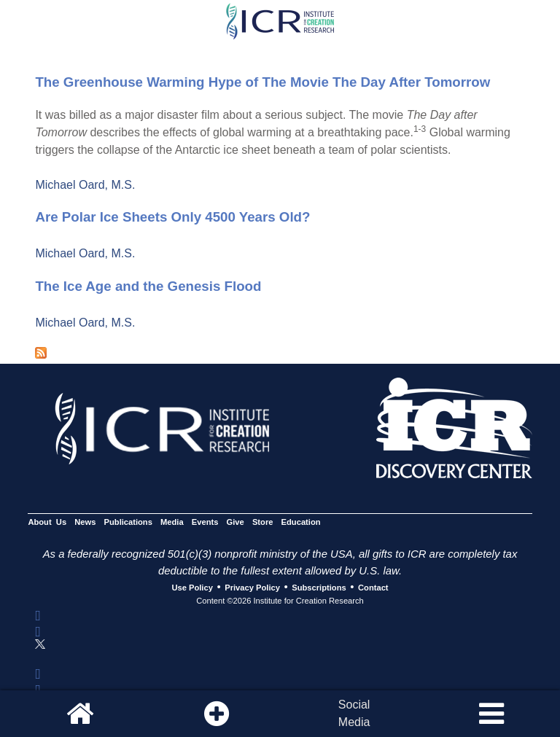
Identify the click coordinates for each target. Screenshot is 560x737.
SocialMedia (354, 713)
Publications (128, 523)
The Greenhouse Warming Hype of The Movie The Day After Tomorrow (262, 82)
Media (172, 523)
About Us (47, 523)
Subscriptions (319, 588)
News (85, 523)
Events (205, 523)
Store (263, 523)
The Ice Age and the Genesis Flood (148, 286)
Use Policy (192, 588)
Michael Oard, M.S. (85, 185)
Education (301, 523)
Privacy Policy (252, 588)
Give (236, 523)
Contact (373, 588)
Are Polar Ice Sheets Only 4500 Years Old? (172, 217)
